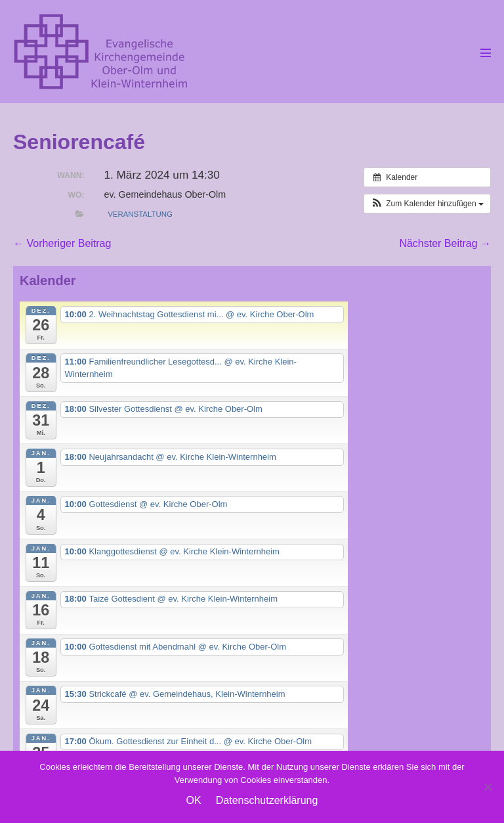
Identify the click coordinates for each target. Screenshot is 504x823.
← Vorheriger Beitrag (62, 243)
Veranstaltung (140, 214)
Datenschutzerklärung (267, 800)
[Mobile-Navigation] (486, 53)
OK (194, 800)
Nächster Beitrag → (445, 243)
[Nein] (488, 787)
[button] (427, 204)
